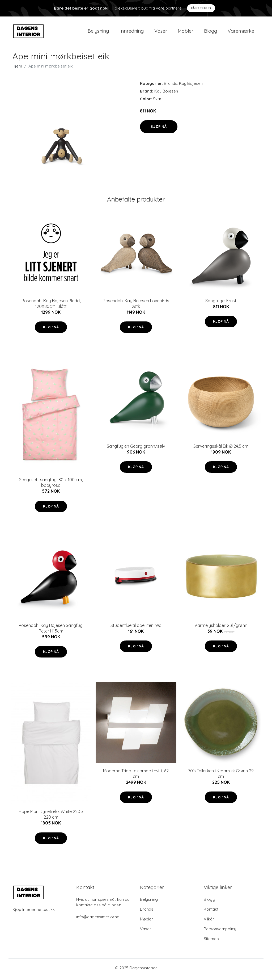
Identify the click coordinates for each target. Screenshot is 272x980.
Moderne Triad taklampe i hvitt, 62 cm (136, 776)
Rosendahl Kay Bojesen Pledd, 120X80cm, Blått (51, 306)
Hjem (17, 69)
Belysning (98, 32)
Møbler (186, 32)
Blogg (211, 32)
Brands (171, 86)
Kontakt (211, 912)
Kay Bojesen (191, 86)
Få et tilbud (201, 8)
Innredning (132, 32)
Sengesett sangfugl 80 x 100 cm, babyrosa (51, 485)
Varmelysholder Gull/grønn (221, 628)
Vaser (161, 32)
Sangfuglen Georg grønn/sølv (136, 449)
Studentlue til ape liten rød (136, 628)
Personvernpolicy (220, 932)
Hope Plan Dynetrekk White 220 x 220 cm (51, 817)
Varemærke (241, 32)
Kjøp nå (159, 129)
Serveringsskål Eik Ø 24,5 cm (221, 449)
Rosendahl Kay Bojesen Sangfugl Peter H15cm (51, 631)
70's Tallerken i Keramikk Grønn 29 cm (221, 776)
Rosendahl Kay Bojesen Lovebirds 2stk (136, 306)
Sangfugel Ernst (221, 303)
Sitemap (211, 942)
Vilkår (209, 922)
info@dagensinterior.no (98, 920)
